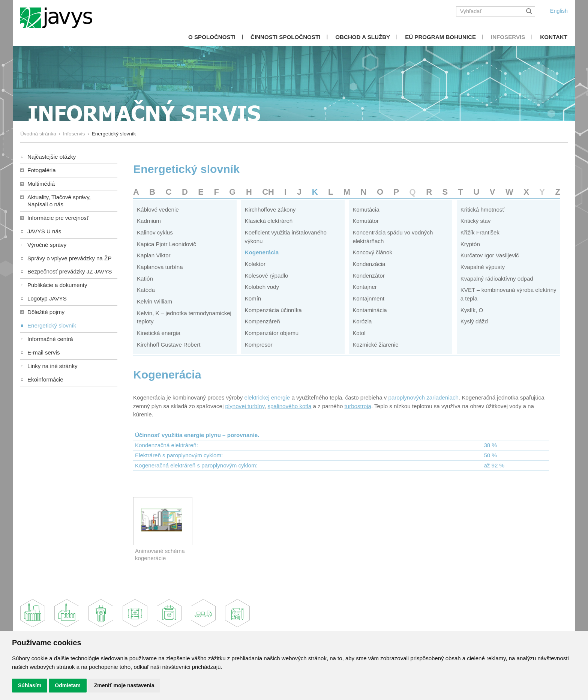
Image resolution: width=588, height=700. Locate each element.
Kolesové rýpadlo (267, 276)
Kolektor (255, 264)
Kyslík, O (472, 310)
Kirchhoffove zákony (270, 210)
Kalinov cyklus (155, 232)
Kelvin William (154, 301)
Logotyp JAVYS (47, 298)
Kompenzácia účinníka (273, 310)
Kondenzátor (369, 276)
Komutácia (366, 210)
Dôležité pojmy (46, 312)
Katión (145, 279)
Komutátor (366, 221)
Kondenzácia (369, 264)
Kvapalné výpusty (483, 267)
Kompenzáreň (262, 321)
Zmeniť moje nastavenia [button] (124, 685)
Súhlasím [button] (30, 685)
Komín (253, 298)
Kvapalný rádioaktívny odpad (497, 279)
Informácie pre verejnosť (58, 218)
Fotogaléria (42, 170)
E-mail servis (43, 352)
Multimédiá (41, 184)
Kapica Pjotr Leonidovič (166, 244)
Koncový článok (372, 252)
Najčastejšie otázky (52, 157)
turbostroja (358, 406)
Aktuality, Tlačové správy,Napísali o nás (59, 201)
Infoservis (508, 37)
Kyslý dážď (474, 321)
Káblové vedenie (158, 210)
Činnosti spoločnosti (285, 37)
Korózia (362, 321)
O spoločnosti (212, 37)
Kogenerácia (262, 252)
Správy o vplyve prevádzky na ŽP (69, 258)
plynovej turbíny (245, 406)
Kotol (359, 333)
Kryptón (470, 244)
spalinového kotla (290, 406)
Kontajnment (368, 298)
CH (268, 192)
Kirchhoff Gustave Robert (169, 345)
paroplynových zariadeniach (424, 397)
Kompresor (259, 345)
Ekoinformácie (45, 379)
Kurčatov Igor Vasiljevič (490, 255)
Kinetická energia (159, 333)
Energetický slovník (52, 325)
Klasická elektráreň (269, 221)
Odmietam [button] (67, 685)
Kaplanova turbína (160, 267)
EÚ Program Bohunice (440, 37)
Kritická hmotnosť (482, 210)
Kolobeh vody (262, 287)
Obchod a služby (363, 37)
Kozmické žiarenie (376, 345)
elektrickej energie (267, 397)
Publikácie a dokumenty (57, 285)
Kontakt (554, 37)
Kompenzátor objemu (272, 333)
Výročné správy (47, 245)
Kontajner (365, 287)
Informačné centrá (50, 339)
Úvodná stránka (38, 134)
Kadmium (149, 221)
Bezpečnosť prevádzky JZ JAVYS (70, 271)
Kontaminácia (370, 310)
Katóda (146, 290)
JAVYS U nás (44, 231)
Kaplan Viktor (154, 255)
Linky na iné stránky (52, 366)
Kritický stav (476, 221)
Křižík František (480, 232)
